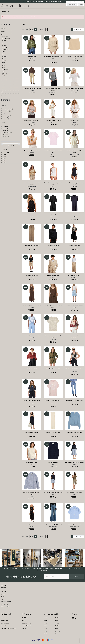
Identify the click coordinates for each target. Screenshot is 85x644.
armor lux (6, 119)
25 (4, 157)
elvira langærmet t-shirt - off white (74, 89)
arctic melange (7, 132)
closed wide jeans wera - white (53, 121)
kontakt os (25, 618)
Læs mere (81, 5)
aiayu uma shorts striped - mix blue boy (53, 493)
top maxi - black (32, 215)
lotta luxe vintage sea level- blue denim (53, 525)
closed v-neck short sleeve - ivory (32, 151)
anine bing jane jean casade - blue (74, 400)
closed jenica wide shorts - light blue (74, 306)
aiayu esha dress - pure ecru (53, 432)
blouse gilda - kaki (32, 57)
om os (24, 620)
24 (4, 155)
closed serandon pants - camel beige (32, 89)
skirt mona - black (32, 525)
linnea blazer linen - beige (53, 276)
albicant (5, 126)
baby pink (6, 136)
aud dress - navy (74, 215)
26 (4, 159)
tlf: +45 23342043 (6, 626)
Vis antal (42, 29)
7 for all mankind (8, 109)
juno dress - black (53, 215)
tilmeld (76, 577)
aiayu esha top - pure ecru (32, 463)
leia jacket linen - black (53, 245)
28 (4, 163)
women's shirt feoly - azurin (74, 525)
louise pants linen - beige (74, 276)
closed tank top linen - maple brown (53, 306)
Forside (4, 12)
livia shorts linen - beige (32, 276)
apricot (5, 130)
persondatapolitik (27, 626)
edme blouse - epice (32, 368)
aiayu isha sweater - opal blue (74, 432)
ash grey (5, 134)
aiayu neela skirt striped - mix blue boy (74, 463)
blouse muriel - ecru (74, 121)
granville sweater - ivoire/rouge (74, 336)
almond (5, 128)
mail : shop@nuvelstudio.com (9, 628)
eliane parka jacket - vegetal (53, 368)
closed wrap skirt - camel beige (74, 57)
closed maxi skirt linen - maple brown (32, 306)
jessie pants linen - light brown (32, 245)
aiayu (5, 113)
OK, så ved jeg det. (73, 5)
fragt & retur (25, 628)
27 (4, 161)
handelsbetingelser (27, 623)
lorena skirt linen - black (74, 245)
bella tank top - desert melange (32, 121)
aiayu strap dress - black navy (32, 432)
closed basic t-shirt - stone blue (32, 336)
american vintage (8, 115)
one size (6, 153)
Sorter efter (25, 29)
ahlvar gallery (7, 111)
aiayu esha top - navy (53, 463)
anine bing (6, 117)
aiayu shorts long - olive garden (74, 493)
